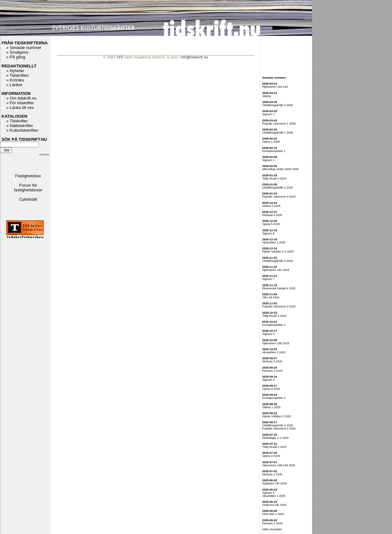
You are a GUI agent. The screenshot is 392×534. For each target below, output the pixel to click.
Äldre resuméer (272, 529)
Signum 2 (268, 114)
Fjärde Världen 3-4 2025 (278, 252)
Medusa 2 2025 (272, 474)
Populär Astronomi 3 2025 (279, 306)
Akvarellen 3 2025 (274, 352)
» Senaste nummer (24, 48)
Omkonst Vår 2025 (274, 505)
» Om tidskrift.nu (21, 98)
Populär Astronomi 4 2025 (279, 197)
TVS (120, 57)
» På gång (16, 57)
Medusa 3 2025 (272, 361)
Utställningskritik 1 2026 (278, 133)
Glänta (266, 96)
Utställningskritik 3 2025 (278, 425)
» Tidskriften (17, 75)
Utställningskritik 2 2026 (278, 105)
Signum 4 (268, 493)
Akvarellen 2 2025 (274, 496)
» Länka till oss (20, 108)
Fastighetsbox (28, 176)
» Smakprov (17, 52)
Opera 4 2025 (271, 389)
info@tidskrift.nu (194, 57)
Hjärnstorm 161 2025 (276, 270)
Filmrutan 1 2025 (273, 514)
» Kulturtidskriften (22, 130)
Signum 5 (268, 380)
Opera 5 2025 (271, 224)
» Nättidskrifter (20, 126)
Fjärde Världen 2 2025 (277, 416)
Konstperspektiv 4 (274, 325)
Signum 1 (268, 160)
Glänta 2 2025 (271, 206)
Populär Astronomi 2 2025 (279, 429)
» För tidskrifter (20, 103)
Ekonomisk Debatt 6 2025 (279, 288)
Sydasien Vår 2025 (274, 483)
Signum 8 (268, 233)
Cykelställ (28, 199)
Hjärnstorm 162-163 (275, 87)
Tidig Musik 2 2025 (274, 447)
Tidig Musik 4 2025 (274, 179)
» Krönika (15, 80)
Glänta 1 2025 (271, 407)
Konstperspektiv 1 (274, 151)
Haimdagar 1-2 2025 (275, 438)
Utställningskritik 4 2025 (278, 261)
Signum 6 (268, 334)
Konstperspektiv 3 (274, 398)
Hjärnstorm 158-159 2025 (279, 465)
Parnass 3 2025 (272, 371)
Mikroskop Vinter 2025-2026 (280, 169)
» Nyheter (15, 71)
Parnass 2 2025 (272, 523)
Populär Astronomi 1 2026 (279, 124)
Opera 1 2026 (271, 142)
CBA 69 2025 (271, 297)
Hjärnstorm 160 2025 (276, 343)
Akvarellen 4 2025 (274, 243)
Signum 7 (268, 279)
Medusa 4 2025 (272, 215)
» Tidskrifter (17, 121)
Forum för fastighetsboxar (28, 188)
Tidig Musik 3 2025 (274, 316)
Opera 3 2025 (271, 456)
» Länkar (14, 85)
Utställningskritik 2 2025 (278, 188)
